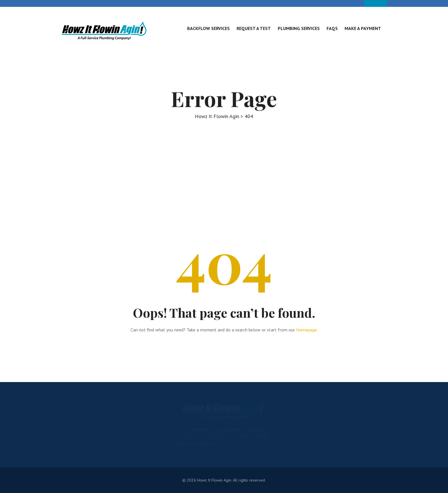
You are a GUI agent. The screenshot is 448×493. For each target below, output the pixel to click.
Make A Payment (363, 28)
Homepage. (307, 330)
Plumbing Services (299, 28)
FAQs (332, 28)
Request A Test (254, 28)
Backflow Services (208, 28)
